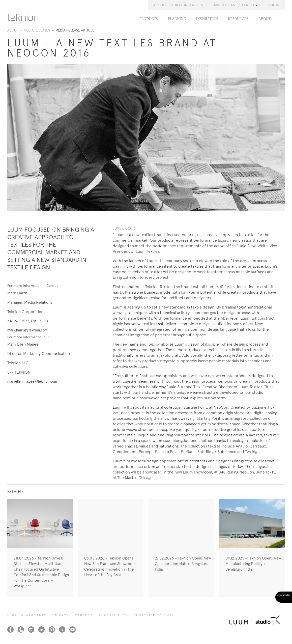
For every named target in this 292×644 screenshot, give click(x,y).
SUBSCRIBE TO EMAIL (155, 615)
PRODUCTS (149, 19)
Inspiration (207, 19)
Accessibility (113, 615)
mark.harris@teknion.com (27, 330)
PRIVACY (61, 615)
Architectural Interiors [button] (178, 5)
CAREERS (84, 615)
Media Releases (37, 30)
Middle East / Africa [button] (236, 5)
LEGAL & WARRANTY (27, 615)
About (265, 19)
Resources (238, 19)
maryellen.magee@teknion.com (32, 381)
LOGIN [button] (274, 5)
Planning (177, 19)
